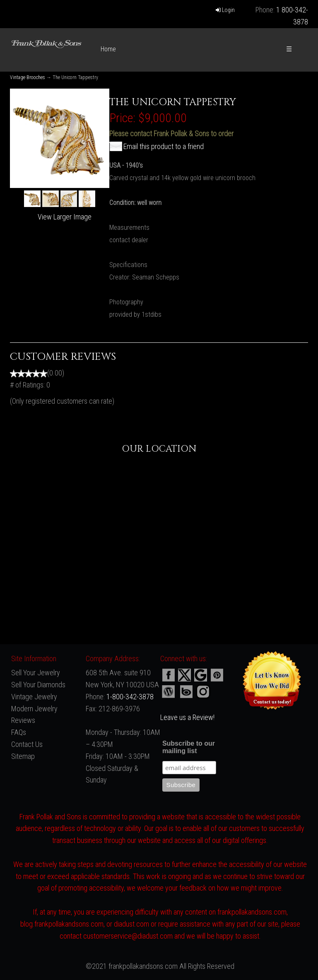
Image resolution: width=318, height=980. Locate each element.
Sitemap (23, 756)
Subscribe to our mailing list (189, 747)
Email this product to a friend (164, 146)
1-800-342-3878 (130, 697)
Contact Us (27, 744)
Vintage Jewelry (34, 697)
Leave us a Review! (187, 717)
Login (225, 10)
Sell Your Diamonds (38, 685)
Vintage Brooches (28, 77)
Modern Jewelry (34, 709)
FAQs (19, 732)
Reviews (23, 720)
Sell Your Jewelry (36, 673)
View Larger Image (65, 217)
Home (108, 49)
